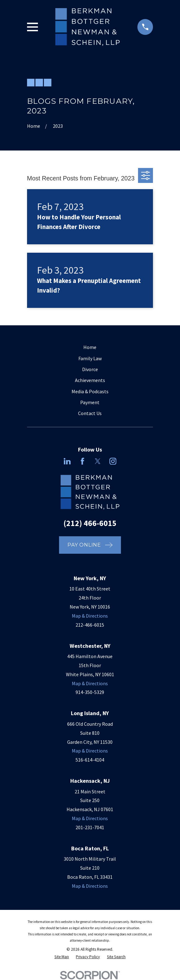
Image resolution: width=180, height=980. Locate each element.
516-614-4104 (90, 760)
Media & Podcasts (90, 391)
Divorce (90, 369)
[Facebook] (82, 461)
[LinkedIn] (67, 461)
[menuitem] (62, 957)
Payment (90, 402)
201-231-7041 (90, 827)
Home (90, 347)
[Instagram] (113, 461)
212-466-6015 (90, 625)
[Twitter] (98, 461)
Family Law (90, 358)
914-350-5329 (90, 692)
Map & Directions (90, 616)
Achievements (90, 380)
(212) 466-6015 (90, 523)
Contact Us (90, 413)
